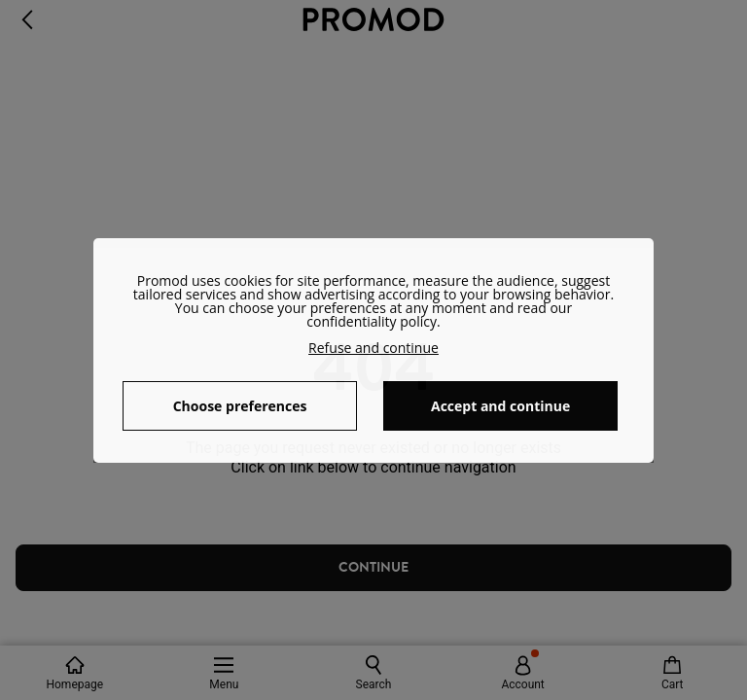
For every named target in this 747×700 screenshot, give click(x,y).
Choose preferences (240, 406)
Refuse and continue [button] (373, 348)
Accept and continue (500, 406)
